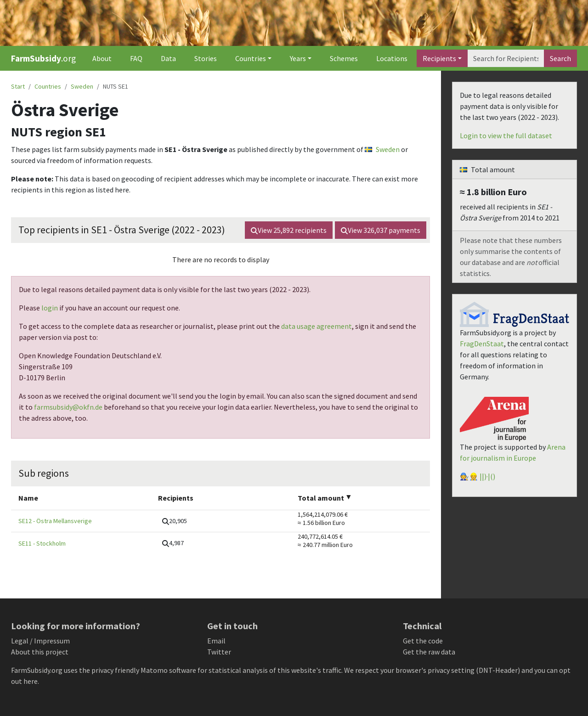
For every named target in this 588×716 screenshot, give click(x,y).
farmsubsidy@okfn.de (68, 407)
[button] (175, 521)
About (102, 58)
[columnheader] (81, 498)
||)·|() (487, 476)
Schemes (344, 58)
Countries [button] (251, 58)
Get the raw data (429, 652)
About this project (40, 652)
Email (216, 641)
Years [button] (298, 58)
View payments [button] (381, 230)
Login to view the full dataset (506, 135)
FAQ (136, 58)
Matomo (154, 670)
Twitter (219, 652)
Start (18, 86)
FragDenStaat (482, 344)
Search (560, 58)
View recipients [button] (289, 230)
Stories (206, 58)
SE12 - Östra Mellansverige (55, 521)
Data (168, 58)
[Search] (506, 58)
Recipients (439, 58)
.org (43, 58)
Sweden (82, 86)
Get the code (423, 641)
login (50, 308)
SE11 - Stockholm (42, 543)
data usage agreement (317, 326)
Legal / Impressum (40, 641)
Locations (392, 58)
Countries (48, 86)
